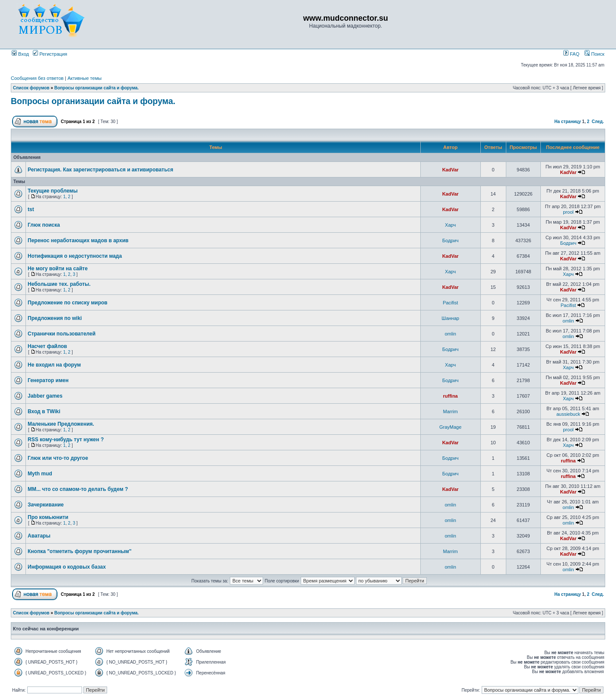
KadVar (451, 170)
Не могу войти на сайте (58, 269)
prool (568, 212)
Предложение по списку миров (68, 303)
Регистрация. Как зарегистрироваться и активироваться (100, 170)
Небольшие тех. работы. (59, 284)
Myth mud (40, 474)
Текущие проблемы (53, 191)
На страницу (568, 122)
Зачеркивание (46, 505)
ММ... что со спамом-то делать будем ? (78, 489)
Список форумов (31, 88)
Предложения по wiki (55, 318)
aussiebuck (568, 414)
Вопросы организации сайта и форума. (97, 88)
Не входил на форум (54, 365)
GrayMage (450, 427)
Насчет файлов (47, 346)
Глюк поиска (44, 225)
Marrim (451, 411)
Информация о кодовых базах (67, 567)
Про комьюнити (48, 517)
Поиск (594, 54)
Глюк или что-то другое (58, 458)
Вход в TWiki (44, 411)
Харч (450, 225)
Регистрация (50, 54)
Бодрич (451, 240)
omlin (568, 321)
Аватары (39, 536)
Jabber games (45, 396)
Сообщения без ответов (37, 78)
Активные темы (84, 78)
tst (31, 209)
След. (598, 122)
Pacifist (450, 303)
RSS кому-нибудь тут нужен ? (66, 440)
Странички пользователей (62, 334)
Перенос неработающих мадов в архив (78, 240)
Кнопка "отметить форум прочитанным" (79, 551)
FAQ (571, 54)
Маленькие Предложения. (61, 424)
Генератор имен (48, 380)
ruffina (451, 396)
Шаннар (450, 318)
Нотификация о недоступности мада (75, 256)
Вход (20, 54)
